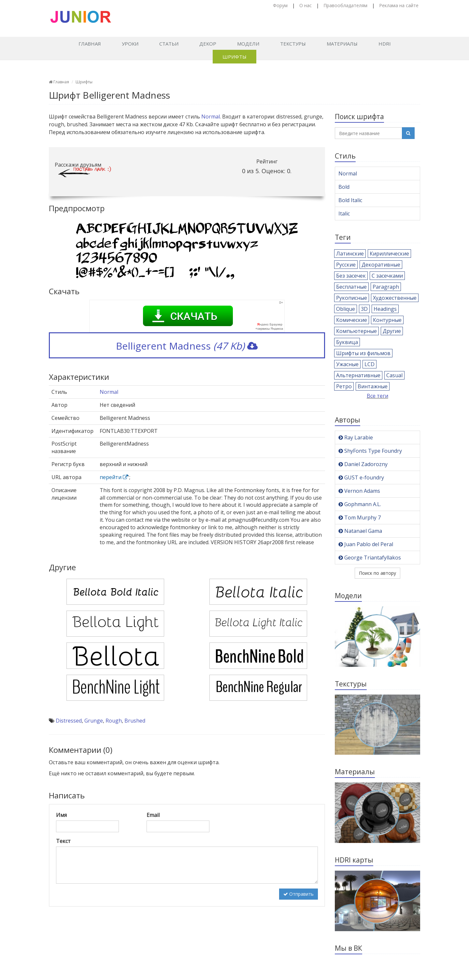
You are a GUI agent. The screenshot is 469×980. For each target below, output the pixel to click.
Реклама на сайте (399, 5)
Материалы (342, 44)
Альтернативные (358, 375)
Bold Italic (350, 200)
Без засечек (351, 276)
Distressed (69, 721)
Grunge (94, 721)
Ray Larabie (356, 437)
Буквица (347, 342)
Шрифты (234, 57)
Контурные (387, 320)
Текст (63, 841)
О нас (306, 5)
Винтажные (373, 386)
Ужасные (347, 364)
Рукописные (352, 298)
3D (364, 309)
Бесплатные (351, 287)
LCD (370, 364)
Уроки (130, 44)
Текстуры (293, 44)
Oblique (346, 309)
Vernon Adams (359, 491)
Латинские (350, 254)
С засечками (387, 276)
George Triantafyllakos (370, 558)
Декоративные (381, 265)
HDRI (385, 44)
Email (153, 815)
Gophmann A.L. (360, 504)
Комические (352, 320)
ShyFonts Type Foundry (370, 451)
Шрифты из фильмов (363, 353)
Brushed (135, 721)
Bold (344, 187)
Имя (61, 815)
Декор (208, 44)
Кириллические (389, 254)
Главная (90, 44)
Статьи (169, 44)
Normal (211, 117)
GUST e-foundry (361, 477)
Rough (114, 721)
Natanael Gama (360, 531)
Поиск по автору (377, 573)
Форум (280, 5)
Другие (392, 331)
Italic (344, 214)
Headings (385, 309)
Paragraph (386, 287)
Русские (346, 265)
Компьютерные (356, 331)
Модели (248, 44)
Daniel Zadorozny (363, 464)
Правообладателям (345, 5)
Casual (394, 375)
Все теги (377, 396)
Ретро (344, 386)
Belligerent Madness (187, 346)
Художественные (395, 298)
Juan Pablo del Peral (366, 544)
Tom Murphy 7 (360, 518)
